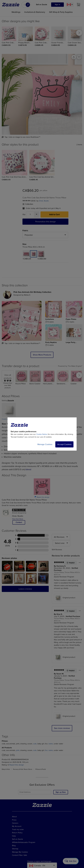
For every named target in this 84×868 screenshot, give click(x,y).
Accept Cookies (64, 444)
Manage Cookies (45, 444)
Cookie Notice (42, 434)
